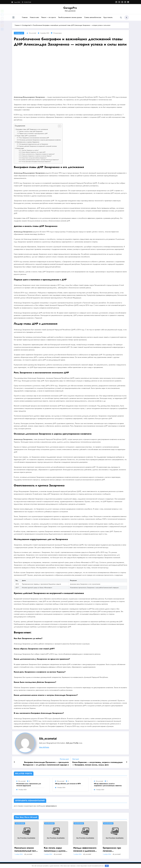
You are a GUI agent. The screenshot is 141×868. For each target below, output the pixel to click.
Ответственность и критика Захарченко (28, 142)
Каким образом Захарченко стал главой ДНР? (34, 152)
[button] (59, 126)
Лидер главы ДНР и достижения (26, 136)
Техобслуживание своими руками (70, 17)
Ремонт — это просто (48, 17)
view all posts (44, 747)
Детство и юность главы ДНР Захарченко (31, 131)
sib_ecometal (33, 33)
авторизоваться (51, 806)
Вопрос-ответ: (20, 148)
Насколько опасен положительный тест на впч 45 (25, 849)
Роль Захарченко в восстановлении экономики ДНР (34, 138)
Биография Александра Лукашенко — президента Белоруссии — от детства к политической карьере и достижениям (46, 764)
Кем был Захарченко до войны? (30, 150)
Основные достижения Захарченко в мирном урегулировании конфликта (40, 140)
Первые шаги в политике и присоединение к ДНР (33, 133)
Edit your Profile (72, 743)
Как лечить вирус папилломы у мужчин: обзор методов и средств (56, 849)
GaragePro (70, 8)
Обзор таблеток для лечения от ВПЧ (68, 784)
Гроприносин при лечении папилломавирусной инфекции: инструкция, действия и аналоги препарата (114, 849)
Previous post (64, 759)
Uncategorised (19, 33)
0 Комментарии (57, 33)
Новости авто (34, 17)
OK (107, 866)
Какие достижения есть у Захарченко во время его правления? (38, 154)
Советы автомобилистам (93, 17)
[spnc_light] (127, 17)
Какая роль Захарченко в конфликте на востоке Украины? (37, 156)
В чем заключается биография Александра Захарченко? (36, 162)
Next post (76, 759)
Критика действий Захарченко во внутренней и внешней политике (38, 146)
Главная (25, 17)
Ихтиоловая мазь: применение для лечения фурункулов (29, 785)
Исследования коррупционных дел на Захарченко (34, 144)
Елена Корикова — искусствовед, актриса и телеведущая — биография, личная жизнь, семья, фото (97, 764)
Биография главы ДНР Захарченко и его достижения (32, 129)
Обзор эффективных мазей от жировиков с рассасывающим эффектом (108, 785)
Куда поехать (108, 17)
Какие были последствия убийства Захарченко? (34, 158)
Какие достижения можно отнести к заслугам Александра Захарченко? (41, 160)
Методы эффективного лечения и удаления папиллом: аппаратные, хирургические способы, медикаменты (85, 849)
